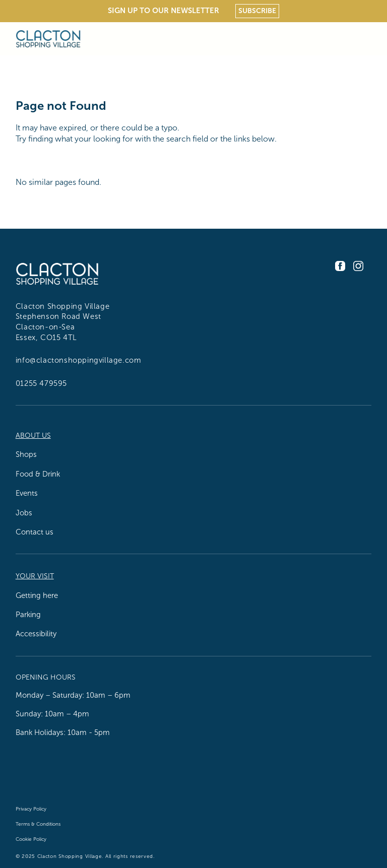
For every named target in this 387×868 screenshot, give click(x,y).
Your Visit (35, 576)
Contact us (35, 532)
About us (33, 436)
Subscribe (257, 11)
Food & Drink (38, 474)
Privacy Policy (31, 809)
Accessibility (36, 634)
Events (27, 493)
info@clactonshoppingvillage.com (79, 360)
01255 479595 (41, 383)
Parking (28, 615)
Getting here (37, 595)
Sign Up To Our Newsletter (164, 11)
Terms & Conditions (38, 824)
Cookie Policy (31, 839)
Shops (26, 454)
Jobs (24, 513)
